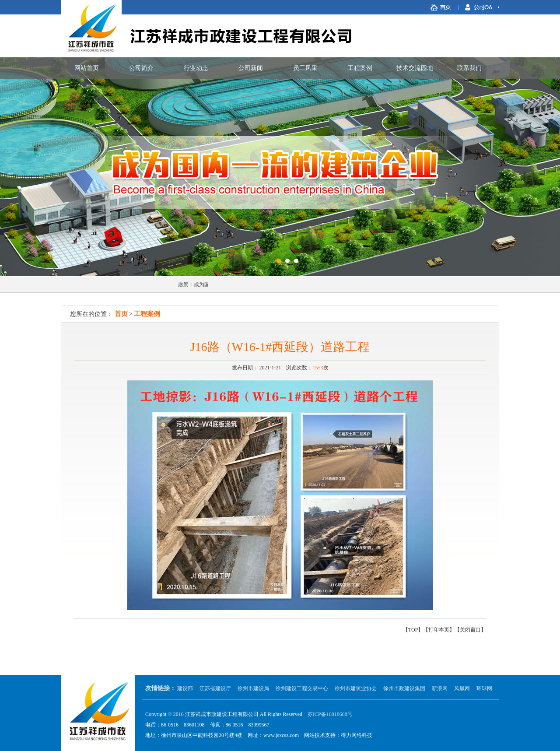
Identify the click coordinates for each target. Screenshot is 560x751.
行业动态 (196, 68)
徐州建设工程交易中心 (302, 688)
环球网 (484, 688)
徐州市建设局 (253, 688)
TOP (413, 630)
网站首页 (87, 68)
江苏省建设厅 (215, 688)
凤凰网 (462, 688)
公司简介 (141, 68)
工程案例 (360, 68)
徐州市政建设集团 (404, 688)
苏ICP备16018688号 (330, 714)
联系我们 (469, 68)
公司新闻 (251, 68)
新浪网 (440, 688)
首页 (121, 314)
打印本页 (439, 630)
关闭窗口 (470, 630)
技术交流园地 (415, 68)
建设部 (185, 688)
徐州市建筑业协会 (356, 688)
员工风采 (305, 68)
